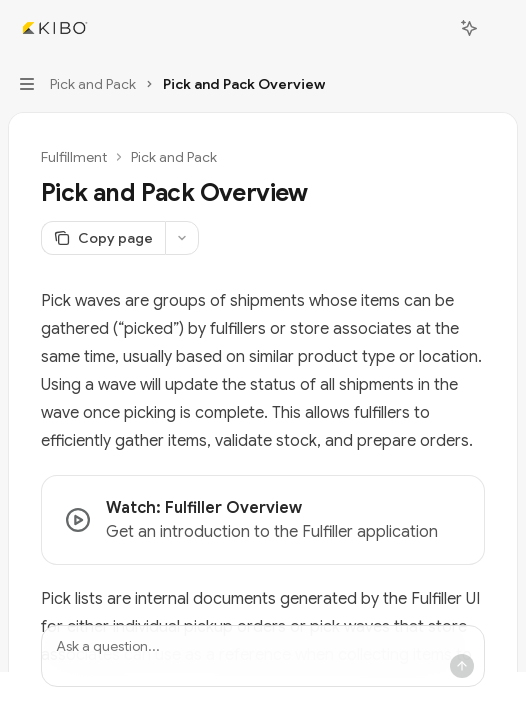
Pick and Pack (174, 157)
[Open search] (432, 28)
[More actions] (500, 28)
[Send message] (462, 666)
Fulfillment (74, 157)
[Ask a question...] (263, 656)
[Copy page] (103, 238)
